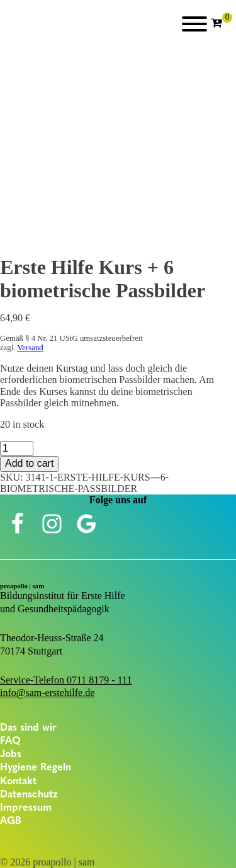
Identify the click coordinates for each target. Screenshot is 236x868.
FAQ (10, 741)
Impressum (26, 808)
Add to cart (29, 463)
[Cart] (222, 24)
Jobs (11, 755)
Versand (30, 348)
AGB (11, 821)
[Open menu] (194, 24)
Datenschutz (29, 795)
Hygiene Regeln (36, 768)
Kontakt (18, 782)
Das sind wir (28, 728)
